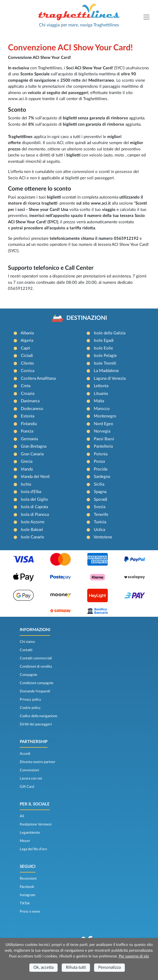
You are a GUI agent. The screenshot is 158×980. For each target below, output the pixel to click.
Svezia (100, 507)
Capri (26, 348)
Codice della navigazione (39, 716)
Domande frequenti (35, 691)
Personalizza (109, 967)
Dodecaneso (32, 409)
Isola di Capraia (34, 507)
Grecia (27, 462)
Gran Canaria (32, 454)
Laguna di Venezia (110, 378)
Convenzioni (29, 770)
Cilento (27, 363)
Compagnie (29, 675)
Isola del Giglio (34, 499)
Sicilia (99, 484)
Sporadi (101, 499)
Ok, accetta (43, 967)
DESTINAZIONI (87, 318)
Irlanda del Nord (35, 477)
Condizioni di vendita (36, 667)
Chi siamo (27, 642)
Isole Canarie (33, 537)
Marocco (102, 409)
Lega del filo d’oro (33, 849)
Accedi (25, 754)
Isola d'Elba (31, 492)
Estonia (28, 416)
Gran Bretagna (34, 446)
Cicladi (27, 356)
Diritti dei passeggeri (36, 724)
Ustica (99, 530)
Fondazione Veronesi (36, 824)
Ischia (26, 484)
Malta (99, 401)
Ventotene (103, 537)
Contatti (26, 650)
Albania (27, 333)
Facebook (27, 887)
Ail (22, 816)
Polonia (101, 454)
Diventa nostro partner (38, 762)
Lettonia (101, 386)
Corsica (28, 371)
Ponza (99, 462)
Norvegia (102, 431)
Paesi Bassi (104, 439)
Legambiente (30, 833)
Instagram (28, 895)
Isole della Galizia (110, 333)
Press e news (30, 912)
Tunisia (100, 522)
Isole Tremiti (105, 363)
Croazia (28, 394)
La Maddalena (106, 371)
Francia (27, 431)
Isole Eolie (103, 348)
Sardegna (102, 477)
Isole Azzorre (33, 522)
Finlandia (29, 424)
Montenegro (105, 416)
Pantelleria (103, 446)
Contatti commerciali (36, 658)
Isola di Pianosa (35, 515)
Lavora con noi (31, 778)
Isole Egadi (104, 341)
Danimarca (30, 401)
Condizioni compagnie (37, 683)
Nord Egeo (104, 424)
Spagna (100, 492)
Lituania (101, 394)
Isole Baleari (32, 530)
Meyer (25, 841)
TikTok (25, 903)
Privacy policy (30, 700)
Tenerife (101, 515)
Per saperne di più (134, 956)
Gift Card (27, 787)
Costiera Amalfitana (38, 378)
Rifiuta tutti (76, 967)
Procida (101, 469)
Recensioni (28, 879)
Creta (26, 386)
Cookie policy (30, 708)
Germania (29, 439)
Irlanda (27, 469)
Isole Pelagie (105, 356)
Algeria (27, 341)
